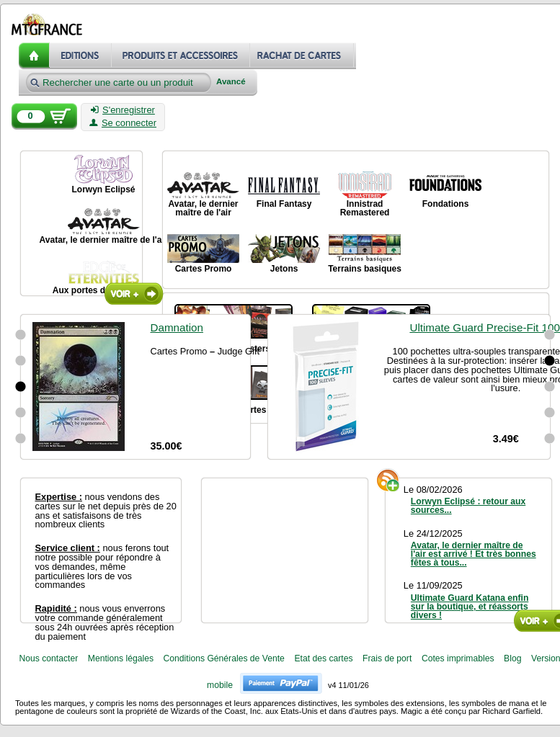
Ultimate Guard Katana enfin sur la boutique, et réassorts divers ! (470, 607)
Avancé (231, 82)
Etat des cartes (323, 658)
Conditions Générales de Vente (224, 658)
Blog (512, 658)
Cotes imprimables (458, 658)
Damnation (177, 327)
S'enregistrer (123, 110)
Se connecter (123, 123)
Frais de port (387, 658)
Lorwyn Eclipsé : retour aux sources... (468, 506)
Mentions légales (121, 658)
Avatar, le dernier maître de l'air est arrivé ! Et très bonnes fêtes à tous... (474, 554)
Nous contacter (48, 658)
